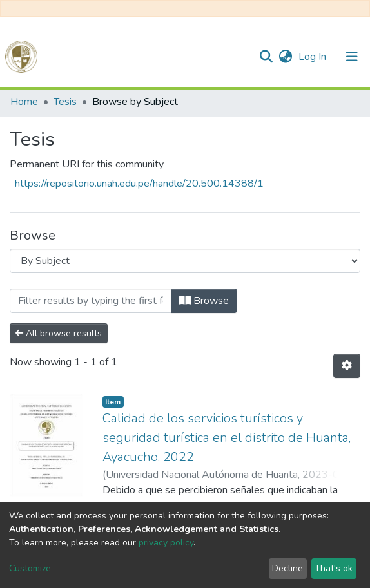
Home (24, 102)
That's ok (334, 568)
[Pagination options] (347, 366)
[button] (285, 57)
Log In (314, 57)
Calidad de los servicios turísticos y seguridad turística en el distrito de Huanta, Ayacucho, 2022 (227, 438)
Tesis (65, 102)
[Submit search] (266, 57)
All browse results (59, 333)
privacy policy (166, 543)
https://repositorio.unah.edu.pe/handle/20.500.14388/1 (139, 184)
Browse (204, 301)
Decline (287, 568)
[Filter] (91, 301)
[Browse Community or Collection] (185, 261)
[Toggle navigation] (352, 57)
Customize (30, 568)
